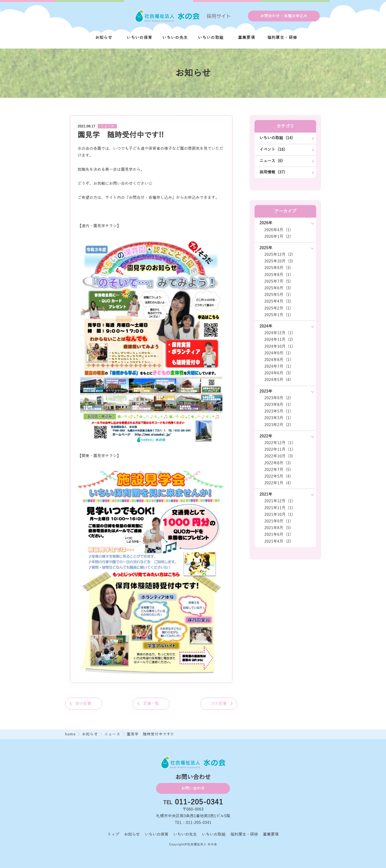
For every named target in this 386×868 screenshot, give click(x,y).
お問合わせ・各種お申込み (284, 16)
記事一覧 (151, 704)
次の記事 (219, 704)
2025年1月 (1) (278, 315)
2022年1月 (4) (278, 483)
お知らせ (104, 38)
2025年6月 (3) (278, 288)
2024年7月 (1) (278, 366)
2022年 (266, 436)
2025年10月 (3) (279, 261)
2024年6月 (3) (278, 373)
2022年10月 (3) (279, 456)
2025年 (266, 248)
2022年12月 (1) (279, 443)
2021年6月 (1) (278, 535)
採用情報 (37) (272, 172)
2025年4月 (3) (278, 301)
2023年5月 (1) (278, 411)
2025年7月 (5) (278, 281)
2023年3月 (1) (278, 418)
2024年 (266, 326)
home (71, 734)
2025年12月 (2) (279, 255)
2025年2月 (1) (278, 308)
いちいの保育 (139, 38)
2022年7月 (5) (278, 470)
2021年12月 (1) (279, 501)
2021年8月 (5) (278, 528)
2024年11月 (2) (279, 340)
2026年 (266, 223)
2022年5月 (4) (278, 476)
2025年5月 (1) (278, 295)
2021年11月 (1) (279, 508)
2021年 (266, 494)
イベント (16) (272, 150)
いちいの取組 (211, 38)
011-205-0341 (199, 802)
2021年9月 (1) (278, 521)
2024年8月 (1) (278, 360)
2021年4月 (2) (278, 541)
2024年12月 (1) (279, 333)
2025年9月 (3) (278, 268)
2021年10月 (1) (279, 515)
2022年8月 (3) (278, 463)
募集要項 (247, 38)
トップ (113, 834)
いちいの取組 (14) (276, 138)
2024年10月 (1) (279, 347)
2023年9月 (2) (278, 398)
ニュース (107, 126)
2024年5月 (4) (278, 380)
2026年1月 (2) (278, 237)
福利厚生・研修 (282, 38)
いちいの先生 (175, 38)
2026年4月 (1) (278, 230)
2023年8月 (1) (278, 405)
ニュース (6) (271, 161)
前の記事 (83, 704)
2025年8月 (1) (278, 275)
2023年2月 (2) (278, 425)
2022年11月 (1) (279, 450)
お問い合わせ (193, 788)
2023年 (266, 391)
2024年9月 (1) (278, 353)
